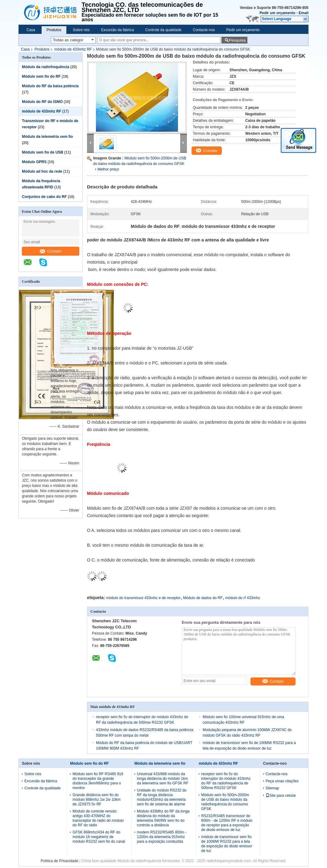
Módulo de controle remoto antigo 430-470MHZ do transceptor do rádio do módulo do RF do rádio (98, 818)
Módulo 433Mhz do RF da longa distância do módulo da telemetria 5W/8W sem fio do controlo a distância (163, 818)
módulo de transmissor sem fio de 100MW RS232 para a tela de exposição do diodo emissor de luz (227, 844)
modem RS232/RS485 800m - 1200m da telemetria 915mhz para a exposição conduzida (162, 837)
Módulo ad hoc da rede (42, 171)
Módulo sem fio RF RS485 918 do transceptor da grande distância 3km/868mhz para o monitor (98, 781)
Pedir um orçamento (277, 13)
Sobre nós (81, 30)
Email (304, 13)
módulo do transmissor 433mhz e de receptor (143, 598)
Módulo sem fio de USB (43, 152)
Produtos (54, 30)
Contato (51, 251)
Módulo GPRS (34, 162)
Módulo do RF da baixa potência (50, 86)
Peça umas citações (282, 781)
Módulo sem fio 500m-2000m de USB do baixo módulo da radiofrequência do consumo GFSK (225, 802)
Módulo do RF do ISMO (42, 102)
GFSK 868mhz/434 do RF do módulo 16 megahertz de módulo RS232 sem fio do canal (99, 837)
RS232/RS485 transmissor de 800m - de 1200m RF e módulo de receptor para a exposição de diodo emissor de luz (227, 823)
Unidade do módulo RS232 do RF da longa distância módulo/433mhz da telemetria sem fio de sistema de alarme (162, 797)
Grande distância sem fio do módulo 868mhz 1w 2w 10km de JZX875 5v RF (96, 800)
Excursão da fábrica (118, 30)
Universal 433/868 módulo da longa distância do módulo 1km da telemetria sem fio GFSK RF (163, 779)
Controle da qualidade (163, 30)
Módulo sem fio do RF (41, 76)
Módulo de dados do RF (203, 598)
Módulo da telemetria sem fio (47, 137)
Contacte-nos (204, 30)
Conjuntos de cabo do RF (44, 197)
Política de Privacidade (60, 861)
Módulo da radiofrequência (46, 67)
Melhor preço (108, 169)
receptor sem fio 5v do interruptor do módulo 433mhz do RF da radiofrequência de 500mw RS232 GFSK (226, 781)
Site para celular (281, 796)
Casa (31, 30)
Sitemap (272, 788)
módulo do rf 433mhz (243, 598)
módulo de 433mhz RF (73, 49)
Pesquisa (237, 40)
